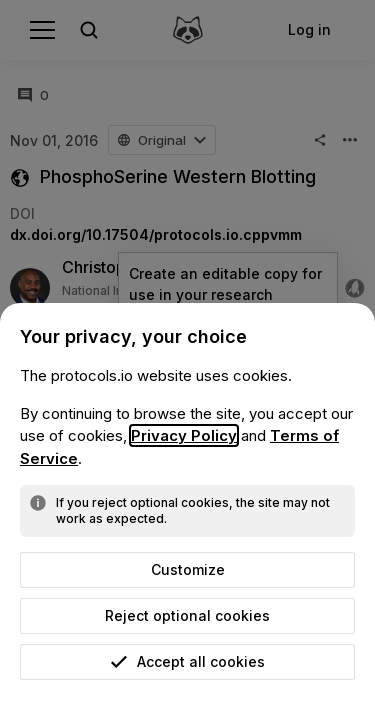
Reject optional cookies (187, 615)
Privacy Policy (184, 435)
